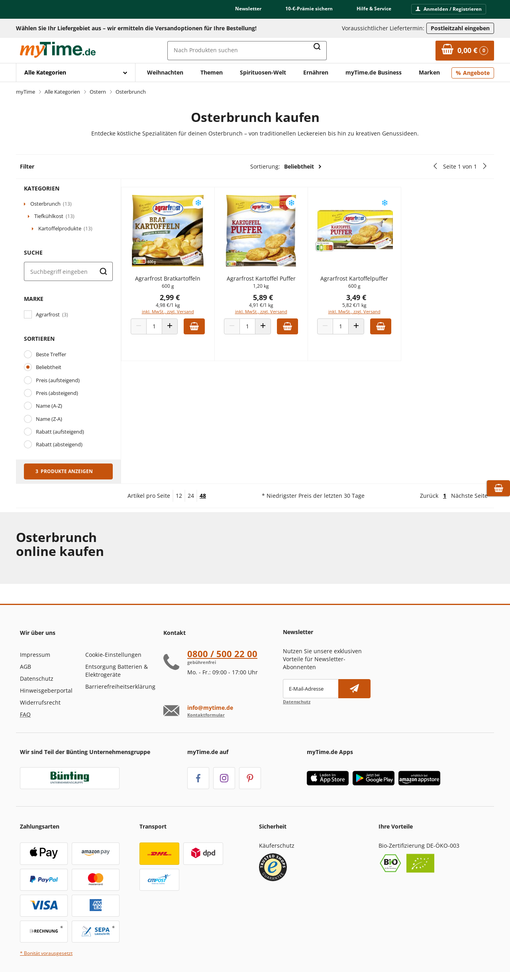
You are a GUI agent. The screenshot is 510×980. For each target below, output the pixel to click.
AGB (25, 667)
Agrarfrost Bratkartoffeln (178, 282)
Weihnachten (165, 72)
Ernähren (316, 72)
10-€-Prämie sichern (309, 9)
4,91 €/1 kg (268, 309)
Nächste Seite (469, 496)
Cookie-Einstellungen (113, 655)
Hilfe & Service (374, 9)
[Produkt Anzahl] (165, 330)
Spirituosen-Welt (263, 72)
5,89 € (271, 301)
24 (191, 496)
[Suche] (68, 271)
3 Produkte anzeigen (64, 471)
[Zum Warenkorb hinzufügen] (205, 330)
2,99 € (180, 301)
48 (203, 496)
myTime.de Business (374, 72)
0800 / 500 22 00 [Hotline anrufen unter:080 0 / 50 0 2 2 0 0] (222, 654)
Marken (429, 72)
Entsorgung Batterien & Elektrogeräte (117, 671)
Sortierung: (286, 167)
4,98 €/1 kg (178, 309)
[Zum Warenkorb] (465, 51)
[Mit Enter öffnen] (76, 73)
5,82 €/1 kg (359, 309)
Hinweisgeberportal (46, 690)
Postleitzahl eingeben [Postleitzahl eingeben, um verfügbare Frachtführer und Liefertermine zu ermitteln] (460, 28)
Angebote (476, 73)
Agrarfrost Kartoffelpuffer (359, 282)
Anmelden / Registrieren (449, 9)
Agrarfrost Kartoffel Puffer (268, 282)
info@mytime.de (210, 708)
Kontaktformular (206, 715)
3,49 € (361, 301)
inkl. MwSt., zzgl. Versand (178, 315)
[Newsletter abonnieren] (354, 689)
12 (179, 496)
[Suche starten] (103, 271)
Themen (212, 72)
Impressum (35, 655)
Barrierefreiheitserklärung (120, 686)
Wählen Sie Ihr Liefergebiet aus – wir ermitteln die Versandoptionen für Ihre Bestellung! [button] (136, 28)
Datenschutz (37, 679)
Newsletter (248, 9)
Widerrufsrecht (40, 702)
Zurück (429, 496)
